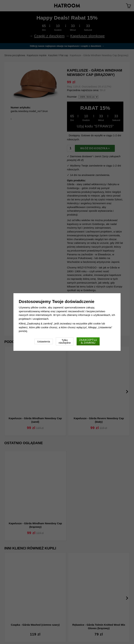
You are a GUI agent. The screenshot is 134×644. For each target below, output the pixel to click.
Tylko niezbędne (65, 341)
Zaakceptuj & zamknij (88, 341)
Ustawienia (44, 341)
